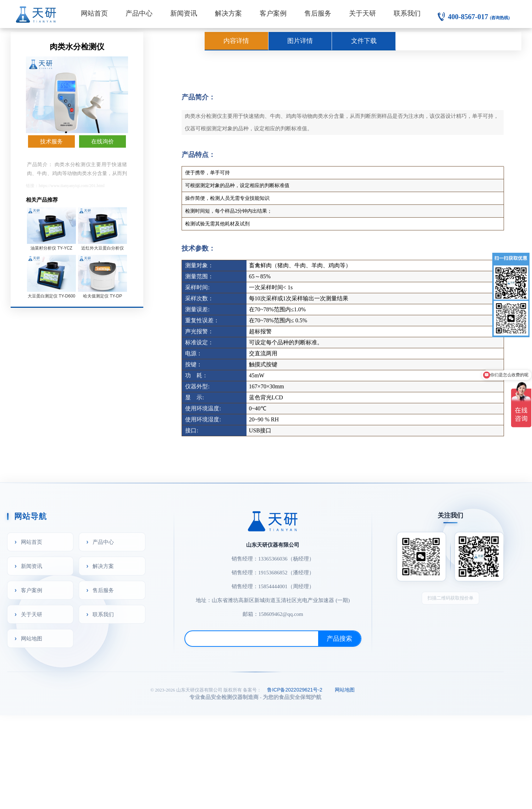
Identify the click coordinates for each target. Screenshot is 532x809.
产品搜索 (339, 639)
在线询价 (102, 141)
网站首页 (94, 13)
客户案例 (273, 13)
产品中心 (139, 13)
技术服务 (51, 141)
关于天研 (362, 13)
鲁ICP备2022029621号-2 (295, 690)
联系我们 (407, 13)
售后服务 (318, 13)
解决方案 (228, 13)
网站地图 (32, 638)
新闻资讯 (184, 13)
